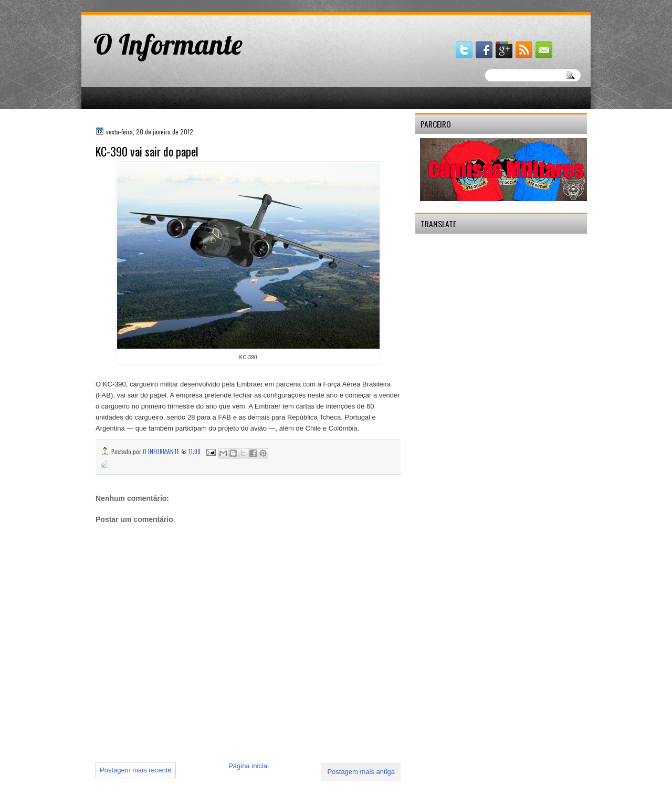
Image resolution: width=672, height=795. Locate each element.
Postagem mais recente (136, 770)
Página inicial (249, 766)
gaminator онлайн (130, 4)
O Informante (168, 44)
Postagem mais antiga (361, 772)
